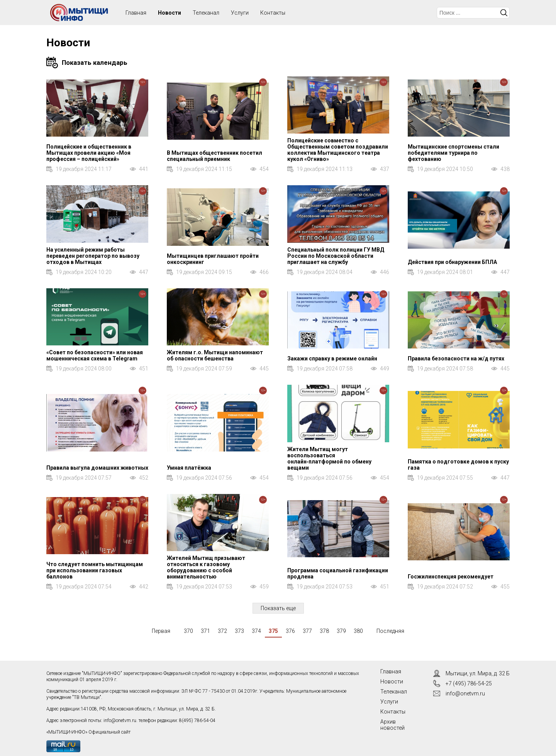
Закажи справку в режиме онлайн (332, 359)
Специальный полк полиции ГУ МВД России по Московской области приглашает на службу (336, 256)
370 (188, 631)
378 (324, 631)
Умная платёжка (189, 468)
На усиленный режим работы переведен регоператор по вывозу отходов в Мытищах (93, 256)
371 (205, 631)
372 (222, 631)
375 (273, 631)
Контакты (273, 13)
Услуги (240, 13)
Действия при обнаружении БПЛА (452, 262)
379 (341, 631)
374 (256, 631)
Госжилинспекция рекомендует (451, 577)
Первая (161, 631)
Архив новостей (392, 725)
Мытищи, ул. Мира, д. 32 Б (478, 673)
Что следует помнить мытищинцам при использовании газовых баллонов (95, 570)
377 (307, 631)
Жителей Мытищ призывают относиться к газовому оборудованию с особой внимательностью (206, 567)
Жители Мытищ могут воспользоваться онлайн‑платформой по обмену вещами (329, 458)
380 (358, 631)
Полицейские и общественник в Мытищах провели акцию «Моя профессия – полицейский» (89, 153)
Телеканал (206, 13)
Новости (170, 13)
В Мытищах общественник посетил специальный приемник (214, 156)
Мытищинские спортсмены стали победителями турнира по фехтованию (453, 153)
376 (290, 631)
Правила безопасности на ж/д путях (456, 359)
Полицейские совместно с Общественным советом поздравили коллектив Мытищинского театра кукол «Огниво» (338, 150)
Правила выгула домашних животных (97, 468)
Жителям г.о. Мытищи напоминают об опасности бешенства (215, 355)
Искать (504, 13)
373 (239, 631)
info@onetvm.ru (120, 720)
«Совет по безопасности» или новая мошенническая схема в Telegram (95, 355)
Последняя (390, 631)
